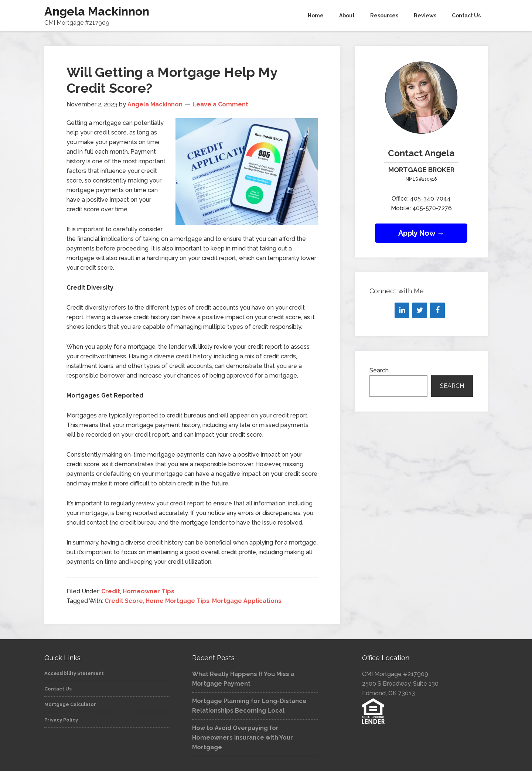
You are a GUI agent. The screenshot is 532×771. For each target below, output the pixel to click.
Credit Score (124, 601)
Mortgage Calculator (70, 704)
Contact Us (58, 689)
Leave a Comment (220, 104)
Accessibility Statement (74, 673)
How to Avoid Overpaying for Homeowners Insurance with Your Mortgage (243, 738)
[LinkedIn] (402, 310)
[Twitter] (420, 310)
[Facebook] (437, 310)
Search (379, 370)
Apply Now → (421, 233)
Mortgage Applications (247, 601)
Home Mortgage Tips (178, 601)
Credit (111, 591)
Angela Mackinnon (97, 11)
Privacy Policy (61, 720)
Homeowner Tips (149, 591)
